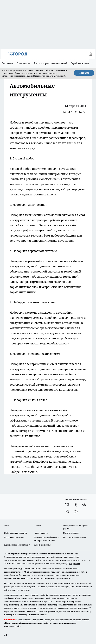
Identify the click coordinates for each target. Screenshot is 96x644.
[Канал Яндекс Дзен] (67, 511)
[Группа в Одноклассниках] (76, 505)
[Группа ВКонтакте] (67, 505)
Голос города (24, 63)
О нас (7, 525)
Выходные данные (43, 545)
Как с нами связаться (14, 537)
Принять (84, 73)
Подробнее (74, 563)
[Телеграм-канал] (84, 505)
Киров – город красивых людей (51, 63)
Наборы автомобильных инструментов (38, 122)
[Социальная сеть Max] (76, 511)
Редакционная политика (75, 537)
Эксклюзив (8, 63)
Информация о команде (16, 533)
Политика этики (71, 533)
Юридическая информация (17, 545)
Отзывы (38, 525)
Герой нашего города (82, 63)
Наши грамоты (41, 533)
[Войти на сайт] (91, 54)
